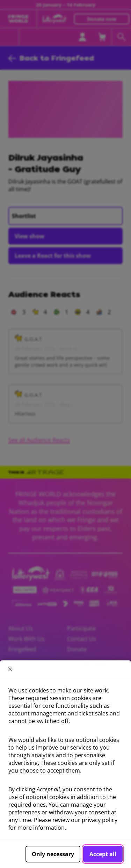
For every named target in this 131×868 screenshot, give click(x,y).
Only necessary (53, 854)
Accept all (103, 854)
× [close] (10, 669)
